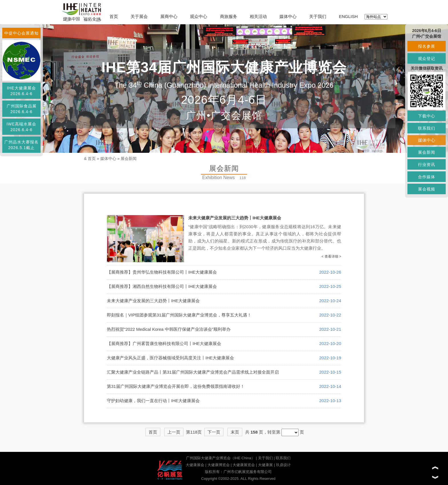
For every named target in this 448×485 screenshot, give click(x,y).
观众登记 (427, 59)
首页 (114, 16)
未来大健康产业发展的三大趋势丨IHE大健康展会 (235, 218)
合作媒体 (427, 177)
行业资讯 (427, 165)
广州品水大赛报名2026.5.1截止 (21, 145)
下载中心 (427, 116)
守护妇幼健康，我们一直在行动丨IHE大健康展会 (153, 401)
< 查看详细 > (331, 256)
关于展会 (139, 16)
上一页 (174, 432)
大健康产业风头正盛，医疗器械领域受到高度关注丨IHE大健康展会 (170, 358)
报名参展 (427, 46)
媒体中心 (288, 16)
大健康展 (265, 465)
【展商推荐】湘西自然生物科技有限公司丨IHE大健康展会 (162, 286)
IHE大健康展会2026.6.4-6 (21, 91)
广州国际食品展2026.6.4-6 (22, 109)
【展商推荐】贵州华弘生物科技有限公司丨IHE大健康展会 (162, 272)
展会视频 (427, 189)
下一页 (214, 432)
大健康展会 (195, 465)
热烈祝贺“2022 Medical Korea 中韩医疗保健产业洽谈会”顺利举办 (169, 329)
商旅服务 (229, 16)
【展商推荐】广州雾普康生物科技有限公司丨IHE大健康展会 (164, 343)
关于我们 (318, 16)
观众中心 (199, 16)
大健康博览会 (219, 465)
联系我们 (283, 458)
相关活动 (258, 16)
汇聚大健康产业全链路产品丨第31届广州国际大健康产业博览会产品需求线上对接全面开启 (193, 372)
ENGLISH (348, 16)
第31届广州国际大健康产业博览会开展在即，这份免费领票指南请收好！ (176, 386)
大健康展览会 (244, 465)
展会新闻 (129, 159)
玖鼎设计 (283, 465)
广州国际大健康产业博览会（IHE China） (220, 458)
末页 (235, 432)
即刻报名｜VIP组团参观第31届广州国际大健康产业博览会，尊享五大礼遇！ (179, 315)
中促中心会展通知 (21, 33)
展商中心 (169, 16)
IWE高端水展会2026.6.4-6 (21, 127)
